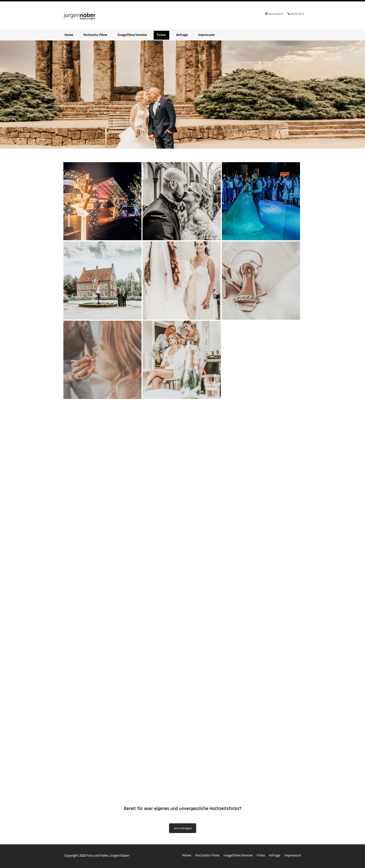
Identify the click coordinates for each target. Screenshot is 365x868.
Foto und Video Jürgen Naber (85, 15)
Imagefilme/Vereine (132, 35)
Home (69, 35)
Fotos (161, 35)
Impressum (206, 35)
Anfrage (182, 35)
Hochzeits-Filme (95, 35)
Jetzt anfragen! (183, 828)
